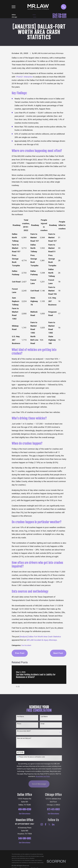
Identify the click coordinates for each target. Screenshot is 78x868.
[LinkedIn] (53, 824)
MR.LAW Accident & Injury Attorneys (42, 640)
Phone (19, 724)
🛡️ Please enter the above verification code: (31, 757)
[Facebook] (46, 824)
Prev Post (20, 653)
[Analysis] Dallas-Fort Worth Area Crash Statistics (40, 637)
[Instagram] (42, 824)
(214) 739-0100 (59, 15)
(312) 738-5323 (59, 17)
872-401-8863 (53, 810)
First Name (21, 717)
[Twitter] (49, 824)
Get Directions (25, 814)
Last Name (44, 717)
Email (43, 724)
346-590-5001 (25, 839)
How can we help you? (24, 738)
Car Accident (26, 645)
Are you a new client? (24, 731)
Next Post (58, 653)
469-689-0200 (25, 810)
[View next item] (22, 687)
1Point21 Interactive (24, 77)
